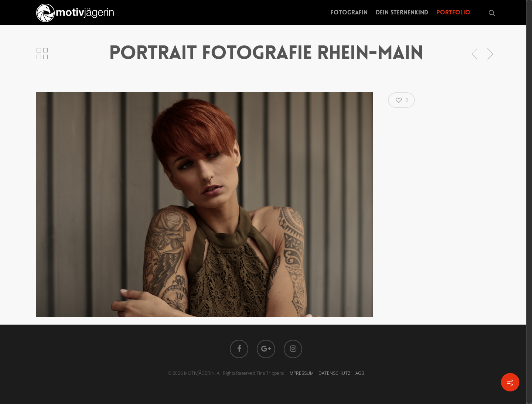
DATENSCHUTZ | (337, 373)
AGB (360, 373)
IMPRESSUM (301, 373)
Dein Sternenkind (402, 12)
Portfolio (453, 12)
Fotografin (349, 12)
